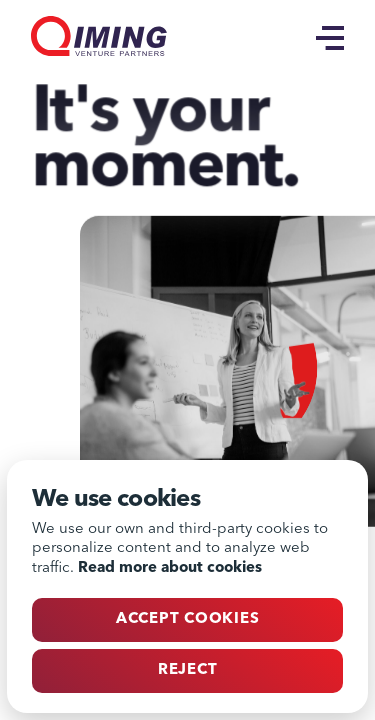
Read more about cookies (170, 568)
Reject (188, 670)
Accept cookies (188, 619)
